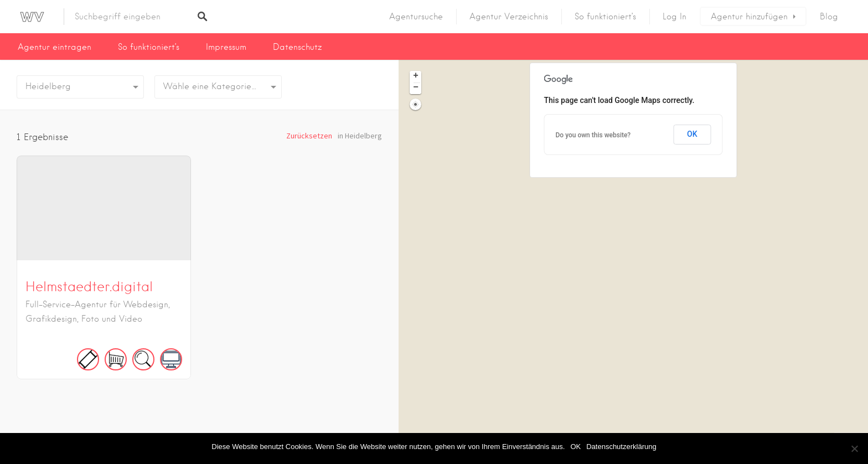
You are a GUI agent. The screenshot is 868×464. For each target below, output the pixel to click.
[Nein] (854, 448)
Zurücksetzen (309, 136)
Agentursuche (416, 17)
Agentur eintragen (55, 47)
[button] (415, 77)
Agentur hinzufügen (749, 17)
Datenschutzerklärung (621, 447)
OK (575, 447)
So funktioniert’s (605, 17)
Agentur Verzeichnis (509, 17)
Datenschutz (297, 47)
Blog (829, 17)
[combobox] (218, 87)
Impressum (226, 47)
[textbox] (218, 87)
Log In (675, 17)
